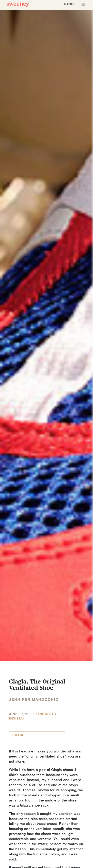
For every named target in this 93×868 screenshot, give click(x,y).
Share (18, 735)
